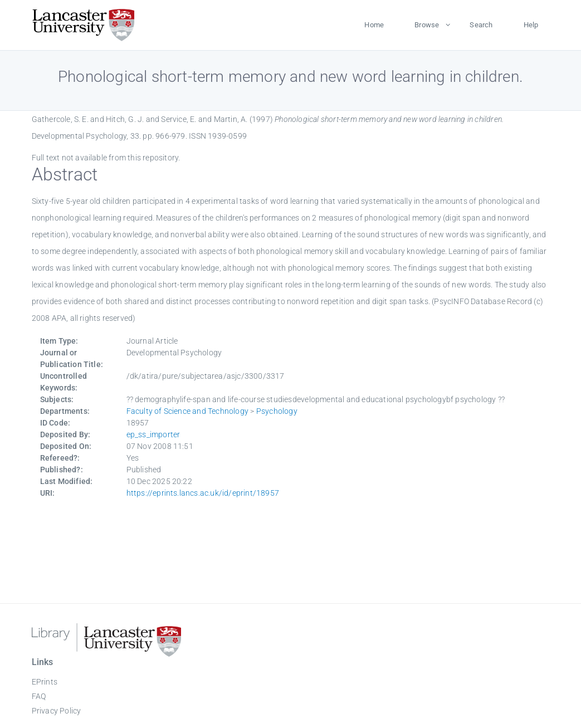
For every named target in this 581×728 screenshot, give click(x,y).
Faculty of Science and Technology (188, 411)
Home (374, 25)
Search (481, 25)
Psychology (277, 411)
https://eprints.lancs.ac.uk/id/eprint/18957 (203, 493)
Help (531, 25)
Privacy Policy (57, 711)
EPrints (45, 682)
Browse (427, 25)
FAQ (39, 696)
